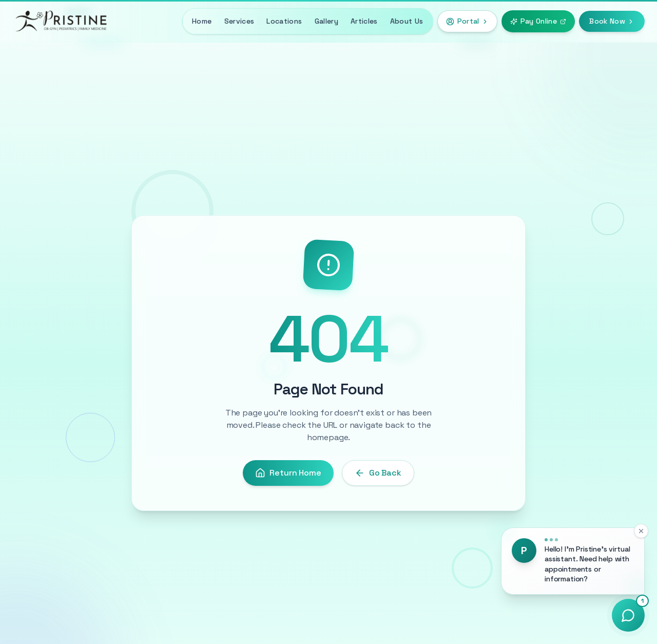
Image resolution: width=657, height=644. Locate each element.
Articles (364, 21)
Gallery (326, 21)
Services (239, 21)
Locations (284, 21)
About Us (407, 21)
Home (202, 21)
